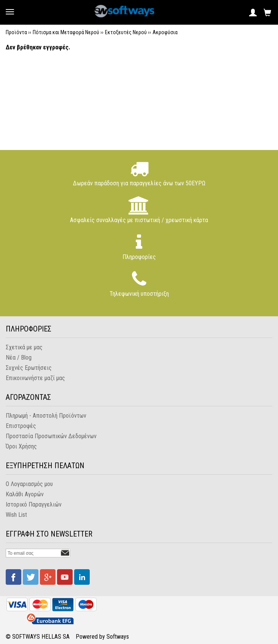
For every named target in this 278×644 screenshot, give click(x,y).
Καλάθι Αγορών (25, 494)
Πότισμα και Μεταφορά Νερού (66, 32)
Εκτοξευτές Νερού (126, 32)
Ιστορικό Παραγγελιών (34, 504)
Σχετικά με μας (24, 347)
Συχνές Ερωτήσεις (29, 368)
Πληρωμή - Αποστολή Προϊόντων (46, 416)
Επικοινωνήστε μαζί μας (35, 378)
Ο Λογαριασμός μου (29, 484)
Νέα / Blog (19, 358)
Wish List (16, 515)
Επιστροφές (21, 426)
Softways (118, 637)
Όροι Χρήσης (21, 446)
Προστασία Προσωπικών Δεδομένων (51, 436)
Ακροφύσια (165, 32)
